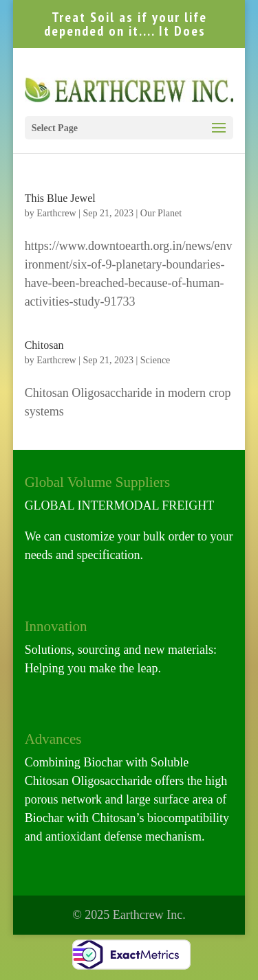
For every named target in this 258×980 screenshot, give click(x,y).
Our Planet (161, 213)
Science (155, 360)
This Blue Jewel (60, 198)
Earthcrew (56, 213)
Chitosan (44, 345)
